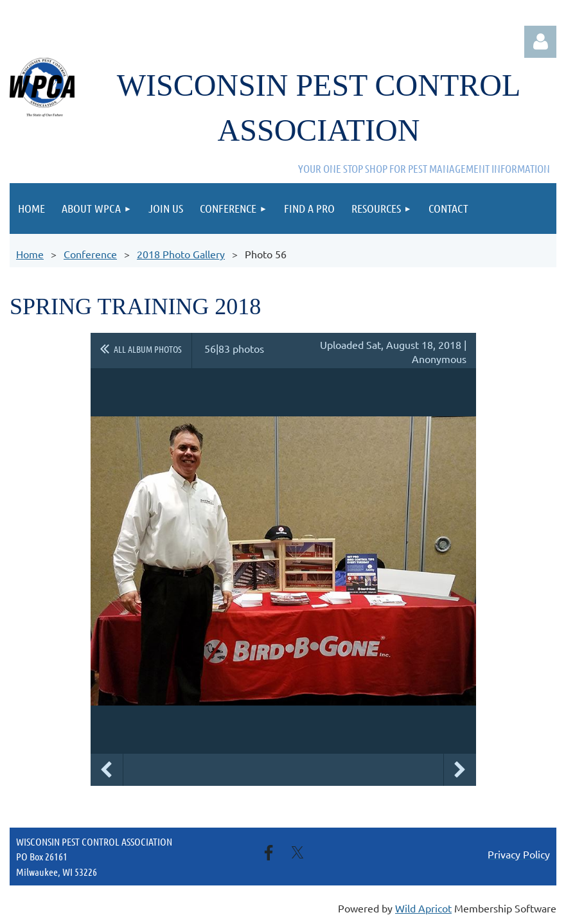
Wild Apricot (423, 908)
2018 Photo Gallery (181, 254)
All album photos (148, 349)
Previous (107, 770)
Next (460, 770)
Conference (90, 254)
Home (30, 254)
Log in (540, 42)
